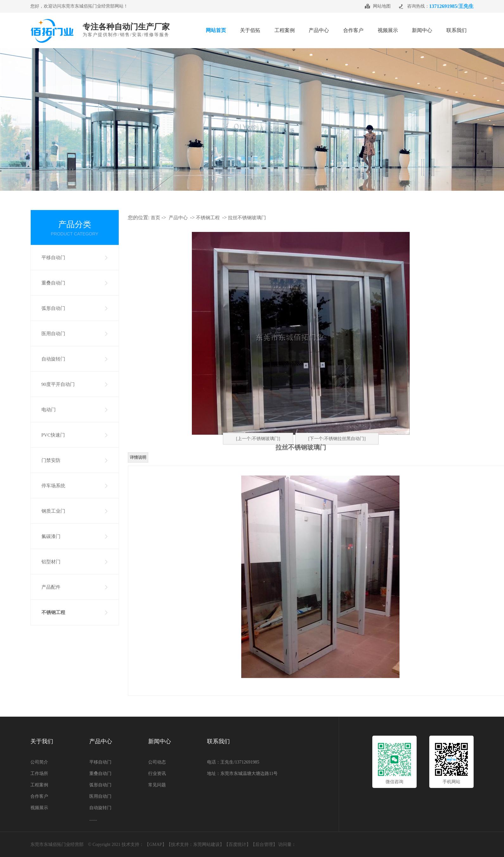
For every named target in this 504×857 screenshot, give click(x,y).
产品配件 (51, 587)
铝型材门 (51, 562)
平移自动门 (53, 258)
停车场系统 (53, 486)
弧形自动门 (53, 308)
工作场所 (39, 774)
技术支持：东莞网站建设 (195, 844)
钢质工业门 (53, 511)
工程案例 (39, 785)
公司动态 (157, 762)
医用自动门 (53, 334)
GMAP (155, 844)
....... (93, 819)
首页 (155, 218)
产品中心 (178, 218)
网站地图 (382, 6)
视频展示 (39, 808)
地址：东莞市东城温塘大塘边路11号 (242, 774)
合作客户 (39, 796)
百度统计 (237, 844)
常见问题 (157, 785)
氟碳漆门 (51, 536)
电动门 (49, 410)
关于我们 (42, 741)
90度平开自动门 (58, 384)
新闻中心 (160, 741)
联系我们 (218, 741)
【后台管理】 (264, 844)
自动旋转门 (53, 359)
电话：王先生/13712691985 (233, 762)
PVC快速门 (53, 435)
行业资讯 (157, 774)
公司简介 (39, 762)
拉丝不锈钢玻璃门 (247, 218)
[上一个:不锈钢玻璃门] (258, 439)
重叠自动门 (53, 283)
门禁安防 (51, 460)
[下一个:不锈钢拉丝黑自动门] (337, 439)
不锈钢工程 (53, 612)
